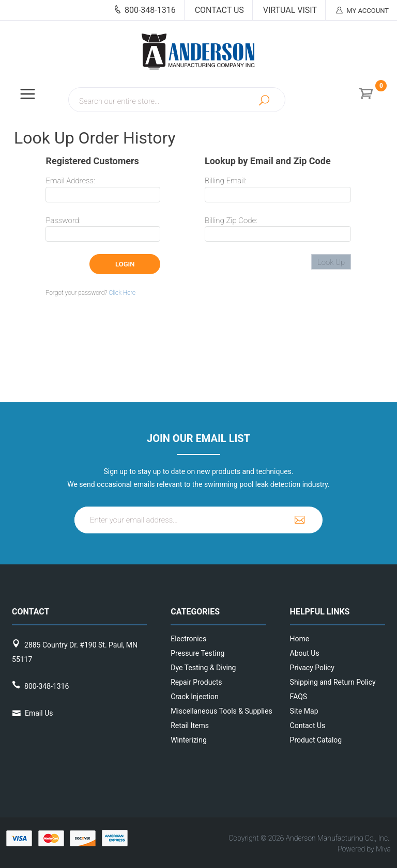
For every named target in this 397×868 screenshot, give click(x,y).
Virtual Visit (290, 10)
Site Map (304, 711)
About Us (305, 653)
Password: (63, 220)
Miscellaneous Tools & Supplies (196, 711)
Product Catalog (311, 740)
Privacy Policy (311, 668)
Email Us (39, 713)
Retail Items (190, 725)
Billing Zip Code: (231, 220)
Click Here (122, 293)
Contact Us (219, 10)
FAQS (299, 697)
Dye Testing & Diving (196, 668)
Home (300, 639)
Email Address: (70, 181)
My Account (362, 11)
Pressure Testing (196, 653)
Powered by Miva (364, 849)
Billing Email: (225, 181)
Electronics (188, 639)
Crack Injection (194, 697)
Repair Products (196, 682)
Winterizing (189, 740)
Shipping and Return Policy (311, 682)
